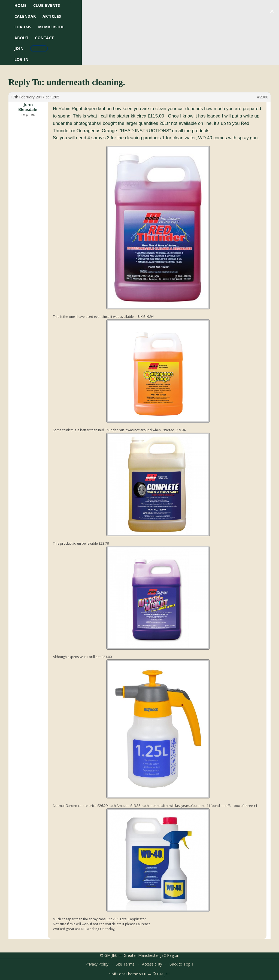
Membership (51, 27)
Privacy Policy (97, 964)
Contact (44, 38)
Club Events (47, 5)
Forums (23, 27)
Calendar (25, 16)
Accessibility (152, 964)
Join (19, 48)
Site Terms (125, 964)
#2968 (263, 97)
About (22, 38)
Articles (52, 16)
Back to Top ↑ (181, 964)
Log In (22, 59)
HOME (21, 5)
